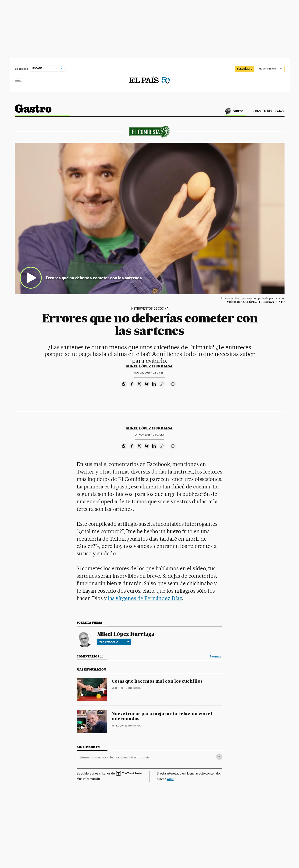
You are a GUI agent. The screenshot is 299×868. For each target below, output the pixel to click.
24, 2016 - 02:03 (149, 373)
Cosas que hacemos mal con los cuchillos (157, 681)
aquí (170, 779)
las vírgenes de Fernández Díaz (145, 598)
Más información (89, 779)
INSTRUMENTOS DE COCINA (149, 309)
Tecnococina (119, 757)
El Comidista (33, 109)
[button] (150, 218)
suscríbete (245, 69)
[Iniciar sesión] (270, 69)
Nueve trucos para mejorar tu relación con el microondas (162, 716)
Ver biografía (114, 642)
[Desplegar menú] (18, 80)
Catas (280, 111)
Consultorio (263, 111)
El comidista (149, 132)
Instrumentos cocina (91, 757)
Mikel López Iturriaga (149, 366)
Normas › (216, 656)
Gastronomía (140, 757)
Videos (238, 111)
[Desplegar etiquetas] (219, 757)
